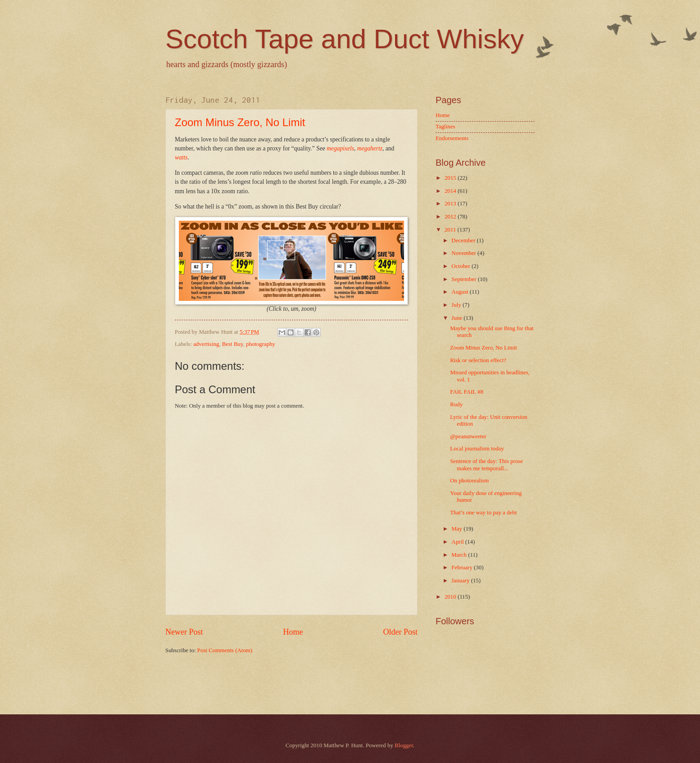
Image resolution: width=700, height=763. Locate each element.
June (457, 318)
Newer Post (184, 632)
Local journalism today (477, 449)
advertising (206, 344)
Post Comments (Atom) (225, 650)
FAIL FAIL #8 (467, 392)
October (461, 266)
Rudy (456, 404)
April (458, 542)
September (464, 279)
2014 (451, 191)
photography (261, 344)
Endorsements (452, 138)
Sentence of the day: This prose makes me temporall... (486, 465)
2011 (451, 230)
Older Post (400, 632)
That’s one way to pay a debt (483, 513)
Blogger (404, 745)
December (464, 241)
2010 (451, 597)
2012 (451, 217)
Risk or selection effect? (478, 360)
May (457, 529)
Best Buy (233, 344)
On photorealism (469, 481)
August (460, 292)
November (464, 253)
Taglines (445, 127)
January (461, 581)
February (463, 568)
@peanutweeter (468, 436)
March (460, 555)
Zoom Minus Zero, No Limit (240, 122)
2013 (451, 204)
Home (293, 632)
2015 (451, 178)
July (457, 305)
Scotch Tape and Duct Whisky (345, 39)
